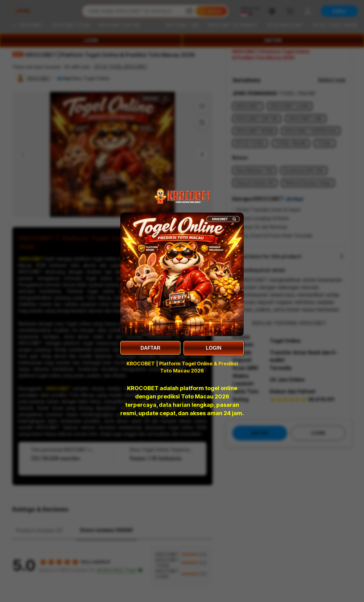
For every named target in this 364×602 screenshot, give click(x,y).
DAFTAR (150, 348)
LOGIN (214, 348)
